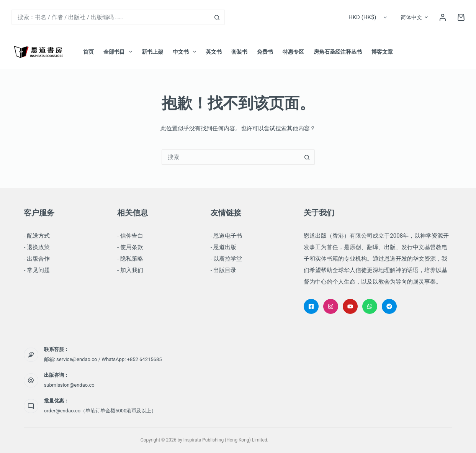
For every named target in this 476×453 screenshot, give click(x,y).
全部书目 (119, 52)
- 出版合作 (37, 259)
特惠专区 (293, 52)
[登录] (443, 17)
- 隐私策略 (130, 259)
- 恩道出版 (224, 247)
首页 (88, 52)
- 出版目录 (224, 270)
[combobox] (111, 17)
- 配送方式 (37, 236)
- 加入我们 (130, 270)
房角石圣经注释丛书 (338, 52)
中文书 (186, 52)
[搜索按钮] (217, 17)
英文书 (214, 52)
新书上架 (152, 52)
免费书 (265, 52)
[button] (414, 17)
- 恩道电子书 (227, 236)
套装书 (239, 52)
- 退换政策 (37, 247)
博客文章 (382, 52)
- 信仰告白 (130, 236)
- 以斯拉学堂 (227, 259)
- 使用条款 (130, 247)
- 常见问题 (37, 270)
